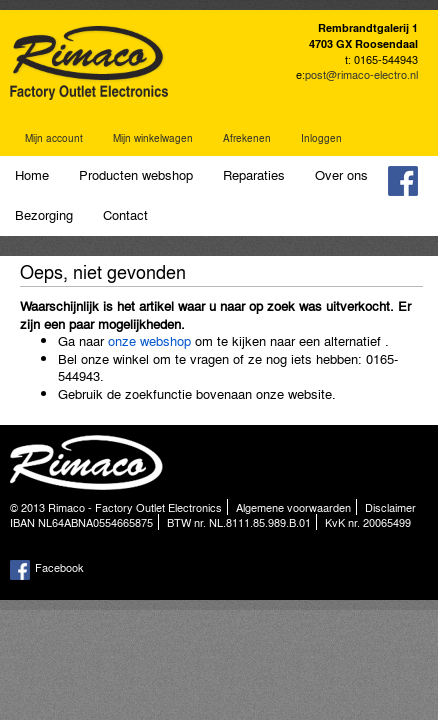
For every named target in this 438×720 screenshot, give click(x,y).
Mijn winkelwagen (153, 138)
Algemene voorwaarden (293, 507)
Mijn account (54, 138)
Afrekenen (247, 138)
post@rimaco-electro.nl (361, 74)
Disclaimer (390, 507)
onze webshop (149, 340)
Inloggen (321, 138)
